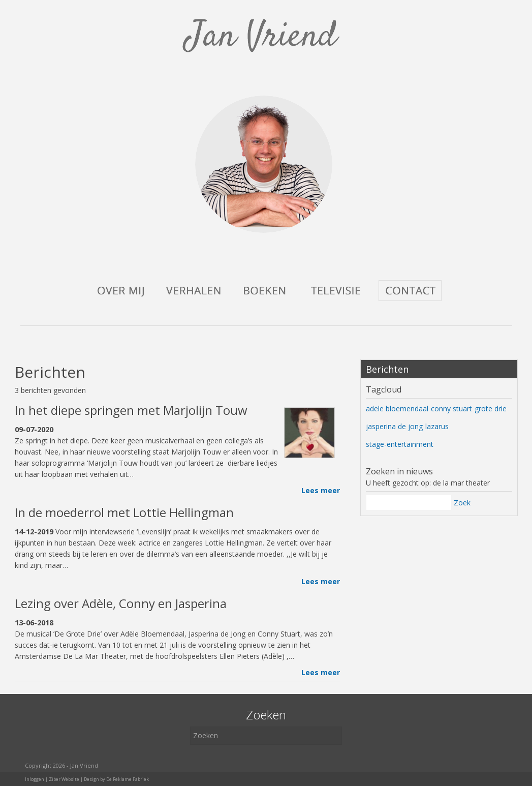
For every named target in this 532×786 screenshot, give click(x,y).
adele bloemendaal (397, 409)
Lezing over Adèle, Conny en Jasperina (121, 603)
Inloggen (35, 779)
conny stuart (451, 409)
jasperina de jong (394, 426)
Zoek (462, 503)
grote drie (491, 409)
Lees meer (321, 490)
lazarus (437, 426)
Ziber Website (64, 779)
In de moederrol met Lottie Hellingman (124, 512)
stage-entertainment (400, 444)
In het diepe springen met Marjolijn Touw (131, 410)
